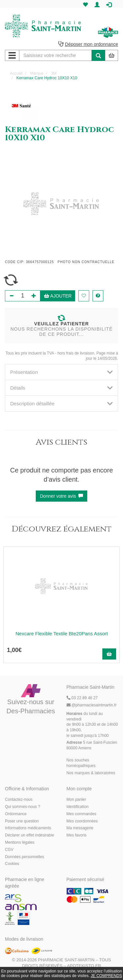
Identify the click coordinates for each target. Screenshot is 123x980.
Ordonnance (16, 814)
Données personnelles (24, 857)
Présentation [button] (61, 372)
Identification (78, 807)
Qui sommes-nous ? (22, 807)
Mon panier (76, 799)
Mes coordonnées (82, 821)
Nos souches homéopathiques (81, 763)
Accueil (16, 73)
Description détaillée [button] (61, 404)
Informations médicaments (28, 828)
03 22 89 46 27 (82, 698)
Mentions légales (20, 842)
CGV (9, 850)
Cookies (12, 864)
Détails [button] (61, 388)
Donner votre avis (62, 496)
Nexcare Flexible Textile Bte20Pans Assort (62, 634)
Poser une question (22, 821)
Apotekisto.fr (84, 966)
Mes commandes (82, 814)
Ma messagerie (80, 828)
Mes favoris (77, 835)
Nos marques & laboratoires (91, 773)
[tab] (61, 372)
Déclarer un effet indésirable (30, 835)
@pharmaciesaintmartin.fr (92, 705)
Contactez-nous (19, 799)
